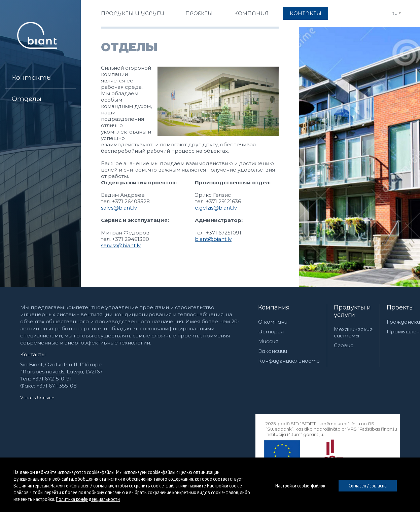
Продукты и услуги (352, 311)
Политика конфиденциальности (88, 499)
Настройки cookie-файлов (300, 486)
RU (394, 13)
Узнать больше (37, 398)
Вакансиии (273, 351)
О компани (273, 322)
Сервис (344, 345)
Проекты (400, 307)
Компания (274, 307)
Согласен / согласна (368, 486)
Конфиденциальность (289, 361)
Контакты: (33, 354)
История (271, 332)
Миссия (268, 341)
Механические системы (353, 332)
